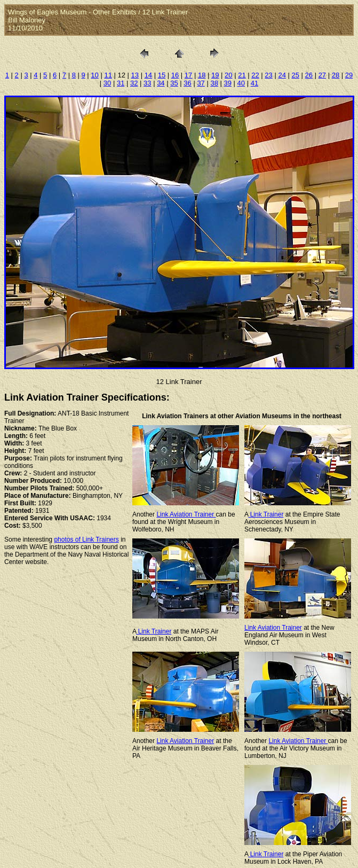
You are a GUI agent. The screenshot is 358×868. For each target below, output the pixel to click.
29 (349, 75)
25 (295, 75)
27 (322, 75)
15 (162, 75)
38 (214, 83)
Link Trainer (266, 514)
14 (148, 75)
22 (255, 75)
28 (336, 75)
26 (309, 75)
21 (242, 75)
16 (175, 75)
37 (201, 83)
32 (134, 83)
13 (135, 75)
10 (94, 75)
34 (161, 83)
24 (282, 75)
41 (254, 83)
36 (187, 83)
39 (228, 83)
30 (107, 83)
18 (202, 75)
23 (268, 75)
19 (215, 75)
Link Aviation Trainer (186, 514)
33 (147, 83)
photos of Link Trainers (86, 539)
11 (108, 75)
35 (174, 83)
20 (228, 75)
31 (121, 83)
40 (241, 83)
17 (188, 75)
